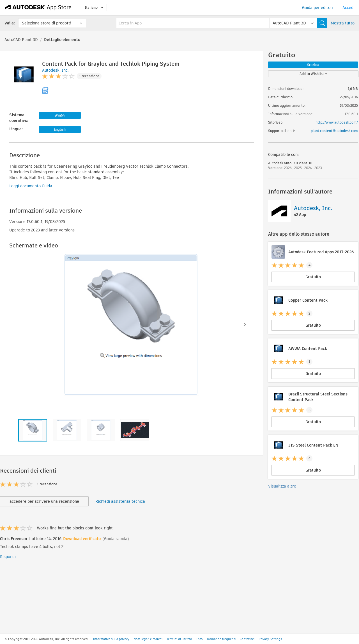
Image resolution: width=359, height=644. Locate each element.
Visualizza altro (282, 486)
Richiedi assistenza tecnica (120, 501)
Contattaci (247, 639)
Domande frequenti (221, 639)
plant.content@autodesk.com (334, 131)
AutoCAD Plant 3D (21, 40)
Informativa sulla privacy (111, 639)
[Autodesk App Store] (38, 8)
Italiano (94, 7)
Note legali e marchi (148, 639)
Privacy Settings (270, 639)
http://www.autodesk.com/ (337, 122)
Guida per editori (318, 8)
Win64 (60, 115)
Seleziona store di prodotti (47, 23)
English (60, 129)
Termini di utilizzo (179, 639)
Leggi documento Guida (31, 186)
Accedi (348, 8)
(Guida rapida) (116, 539)
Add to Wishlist (313, 74)
